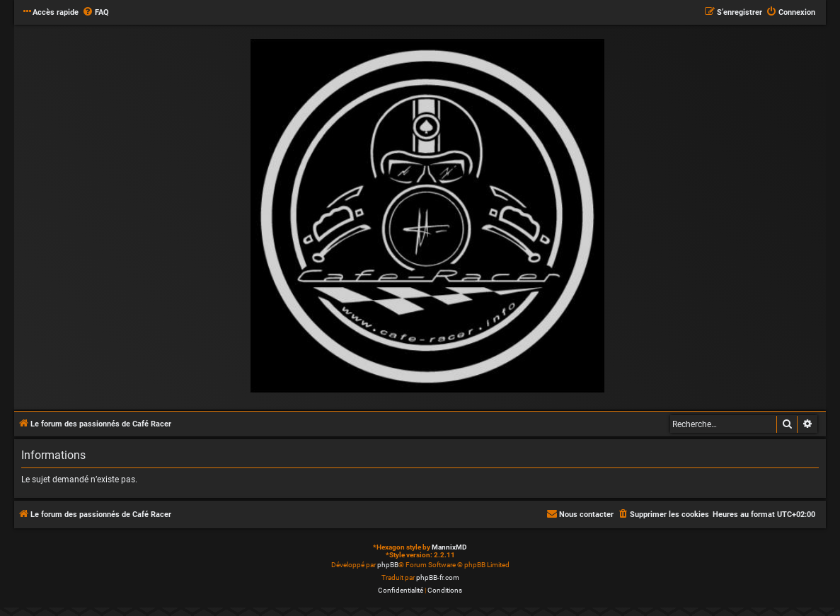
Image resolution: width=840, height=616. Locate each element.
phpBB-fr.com (438, 577)
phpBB (388, 565)
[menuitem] (96, 13)
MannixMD (449, 547)
